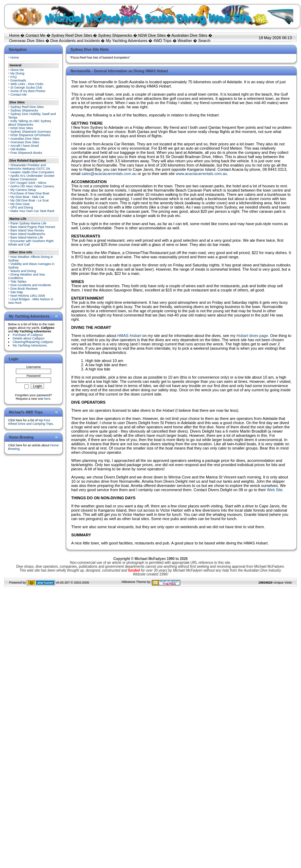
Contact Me (35, 35)
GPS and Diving (22, 207)
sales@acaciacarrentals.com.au (109, 174)
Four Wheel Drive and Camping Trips (30, 422)
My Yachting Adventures (127, 41)
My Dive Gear (20, 204)
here (47, 399)
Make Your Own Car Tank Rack (33, 211)
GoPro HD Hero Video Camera (32, 186)
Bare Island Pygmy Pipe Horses (33, 227)
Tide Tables (18, 282)
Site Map (17, 292)
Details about (29, 338)
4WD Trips (162, 41)
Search (204, 41)
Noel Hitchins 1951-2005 (28, 296)
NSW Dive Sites (152, 35)
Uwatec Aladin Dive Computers (32, 172)
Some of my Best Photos (28, 91)
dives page (252, 336)
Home (14, 35)
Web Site (275, 490)
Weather (185, 41)
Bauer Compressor (24, 179)
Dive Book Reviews (24, 289)
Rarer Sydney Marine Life (29, 223)
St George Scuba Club (26, 88)
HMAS (129, 336)
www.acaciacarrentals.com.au (202, 174)
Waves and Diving (23, 271)
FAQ (14, 77)
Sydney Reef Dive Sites (72, 35)
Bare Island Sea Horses (27, 230)
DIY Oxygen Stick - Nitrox (29, 183)
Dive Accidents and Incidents (75, 41)
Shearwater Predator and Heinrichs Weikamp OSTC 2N (29, 167)
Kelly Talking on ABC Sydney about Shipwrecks (30, 123)
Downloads (19, 80)
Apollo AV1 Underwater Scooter (32, 176)
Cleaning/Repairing (33, 342)
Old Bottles (18, 149)
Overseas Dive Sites (27, 41)
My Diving (18, 73)
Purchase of (28, 335)
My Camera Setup (23, 190)
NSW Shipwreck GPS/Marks (31, 135)
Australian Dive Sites (189, 35)
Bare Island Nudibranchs (28, 234)
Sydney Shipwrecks (115, 35)
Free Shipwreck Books (26, 153)
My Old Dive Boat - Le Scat (30, 200)
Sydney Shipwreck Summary (31, 132)
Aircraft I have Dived (24, 146)
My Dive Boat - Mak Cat (27, 197)
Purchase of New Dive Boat (30, 193)
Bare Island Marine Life (27, 237)
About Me (17, 70)
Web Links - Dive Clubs (27, 84)
